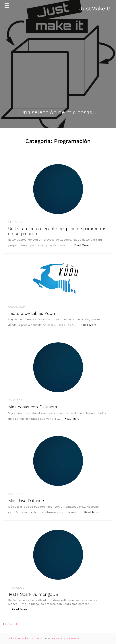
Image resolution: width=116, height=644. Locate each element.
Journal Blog (59, 638)
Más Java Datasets (27, 501)
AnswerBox (75, 638)
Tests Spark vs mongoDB (33, 594)
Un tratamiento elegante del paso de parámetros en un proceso (57, 231)
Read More (83, 245)
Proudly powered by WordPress (23, 638)
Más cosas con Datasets (33, 407)
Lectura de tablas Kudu (32, 313)
